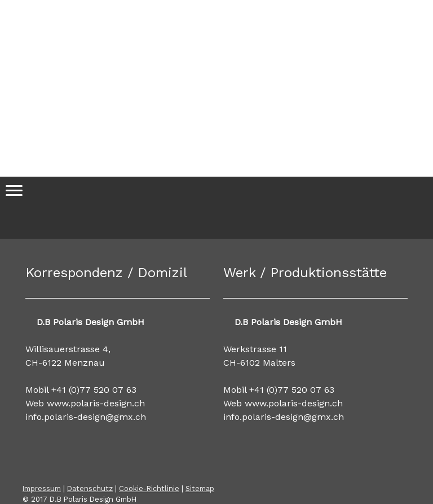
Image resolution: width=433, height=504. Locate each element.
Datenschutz (90, 488)
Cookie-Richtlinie (149, 488)
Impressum (42, 488)
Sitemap (200, 488)
